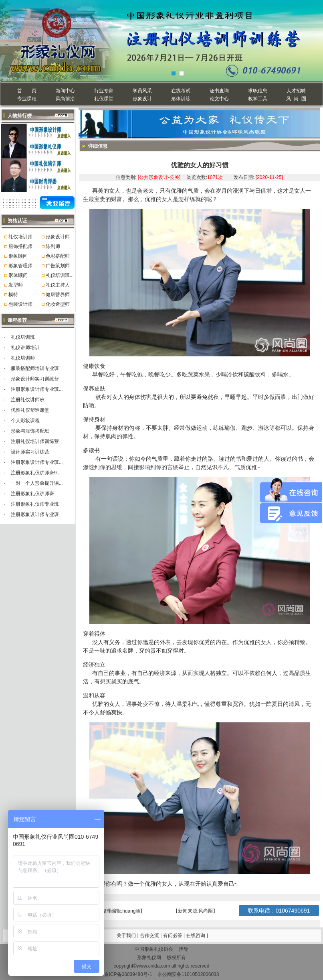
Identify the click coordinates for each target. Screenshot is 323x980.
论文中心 (219, 99)
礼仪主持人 (58, 285)
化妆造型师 (58, 304)
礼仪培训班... (60, 275)
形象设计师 (58, 237)
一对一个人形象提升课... (37, 483)
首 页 (27, 91)
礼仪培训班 (23, 337)
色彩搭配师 (58, 256)
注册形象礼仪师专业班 (35, 504)
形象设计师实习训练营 (35, 379)
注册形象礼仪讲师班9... (36, 473)
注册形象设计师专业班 (35, 514)
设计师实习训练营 (30, 452)
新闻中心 (65, 91)
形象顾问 (18, 256)
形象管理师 (20, 266)
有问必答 (173, 935)
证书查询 (219, 91)
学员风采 (142, 91)
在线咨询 (196, 935)
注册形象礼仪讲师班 (32, 494)
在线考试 (181, 91)
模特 (13, 295)
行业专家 (104, 91)
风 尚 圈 (296, 99)
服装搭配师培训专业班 (35, 368)
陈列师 (53, 246)
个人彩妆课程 (25, 421)
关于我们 (126, 935)
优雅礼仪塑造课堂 (30, 410)
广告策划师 (58, 266)
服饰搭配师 (20, 246)
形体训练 (181, 99)
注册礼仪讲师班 (28, 400)
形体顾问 (18, 275)
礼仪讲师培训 (25, 348)
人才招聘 (296, 91)
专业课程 (27, 99)
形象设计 (142, 99)
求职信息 (258, 91)
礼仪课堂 (104, 99)
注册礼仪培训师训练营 (35, 441)
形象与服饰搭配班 (30, 431)
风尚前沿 (65, 99)
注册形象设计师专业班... (37, 389)
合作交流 (150, 935)
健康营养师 (58, 295)
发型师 (16, 285)
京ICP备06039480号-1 (128, 974)
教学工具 (258, 99)
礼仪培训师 (20, 237)
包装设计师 (20, 304)
